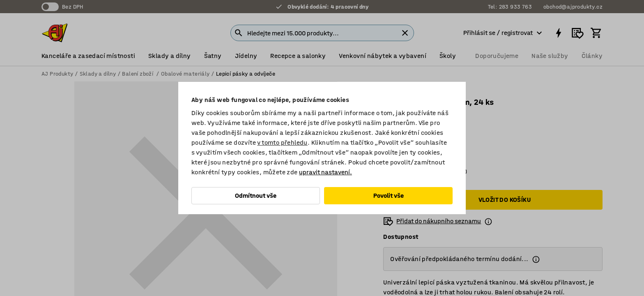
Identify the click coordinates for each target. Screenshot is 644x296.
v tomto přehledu (282, 142)
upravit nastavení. (325, 172)
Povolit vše (389, 195)
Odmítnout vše (256, 195)
